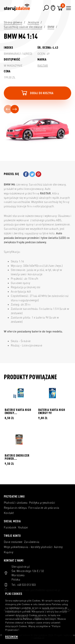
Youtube (23, 527)
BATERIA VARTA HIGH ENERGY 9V (52, 411)
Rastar (43, 66)
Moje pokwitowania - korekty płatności (28, 547)
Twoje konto (12, 536)
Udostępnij (26, 174)
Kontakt (9, 513)
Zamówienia (32, 542)
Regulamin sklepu (15, 508)
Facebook (10, 527)
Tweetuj (32, 174)
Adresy (58, 547)
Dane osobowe (13, 542)
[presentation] (8, 109)
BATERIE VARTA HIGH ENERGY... (18, 411)
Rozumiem (12, 637)
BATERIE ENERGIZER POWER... (17, 457)
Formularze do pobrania (44, 508)
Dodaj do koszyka (37, 93)
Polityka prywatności (42, 503)
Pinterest (38, 174)
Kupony (9, 552)
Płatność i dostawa (16, 503)
